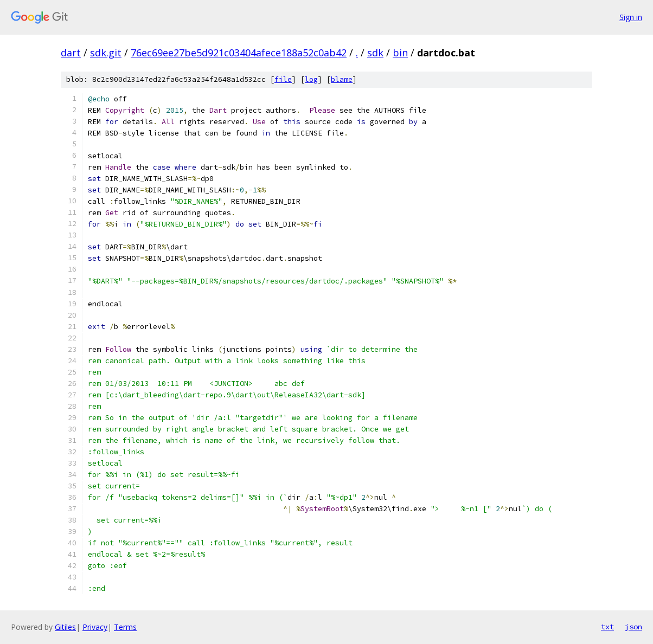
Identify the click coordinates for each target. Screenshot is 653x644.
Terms (125, 627)
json (633, 627)
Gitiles (65, 627)
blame (342, 79)
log (311, 79)
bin (400, 53)
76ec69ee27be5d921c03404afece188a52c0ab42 (239, 53)
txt (607, 627)
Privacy (95, 627)
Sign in (631, 17)
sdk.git (106, 53)
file (283, 79)
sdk (375, 53)
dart (71, 53)
